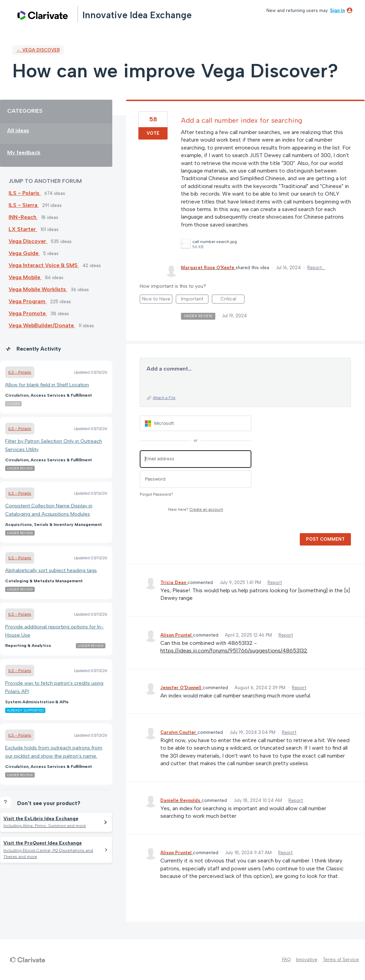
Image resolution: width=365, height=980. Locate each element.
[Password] (196, 479)
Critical (233, 300)
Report (275, 582)
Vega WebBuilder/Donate (42, 325)
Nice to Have (157, 300)
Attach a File (164, 398)
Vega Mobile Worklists (38, 289)
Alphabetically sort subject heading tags (51, 570)
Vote (153, 133)
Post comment (325, 539)
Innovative (307, 960)
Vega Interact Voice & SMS (44, 265)
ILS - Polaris (25, 193)
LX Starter (23, 229)
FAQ (286, 960)
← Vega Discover (38, 50)
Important (195, 300)
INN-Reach (23, 217)
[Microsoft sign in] (196, 423)
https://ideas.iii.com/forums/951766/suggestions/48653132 (234, 651)
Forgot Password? (156, 494)
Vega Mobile (25, 277)
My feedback (24, 152)
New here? (196, 510)
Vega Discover (28, 241)
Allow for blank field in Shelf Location (47, 385)
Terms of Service (341, 960)
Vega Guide (24, 253)
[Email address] (196, 459)
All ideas (18, 130)
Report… (316, 268)
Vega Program (28, 301)
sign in (337, 10)
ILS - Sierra (24, 205)
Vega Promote (28, 313)
